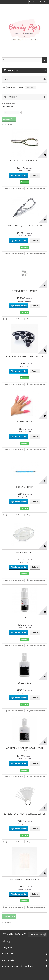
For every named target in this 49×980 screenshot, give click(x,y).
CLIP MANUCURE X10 (24, 422)
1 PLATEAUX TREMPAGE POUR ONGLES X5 (24, 356)
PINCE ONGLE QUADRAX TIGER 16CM (24, 226)
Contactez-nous (34, 2)
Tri (3, 112)
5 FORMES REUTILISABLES (24, 291)
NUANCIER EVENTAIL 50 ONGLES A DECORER (24, 814)
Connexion (43, 2)
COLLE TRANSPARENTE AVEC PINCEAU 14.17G (25, 750)
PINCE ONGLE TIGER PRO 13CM (24, 160)
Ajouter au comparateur (37, 188)
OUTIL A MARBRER (24, 487)
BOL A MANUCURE (24, 552)
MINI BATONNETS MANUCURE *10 (24, 879)
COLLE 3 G (25, 618)
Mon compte (8, 960)
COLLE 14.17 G (24, 683)
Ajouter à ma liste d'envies (14, 188)
